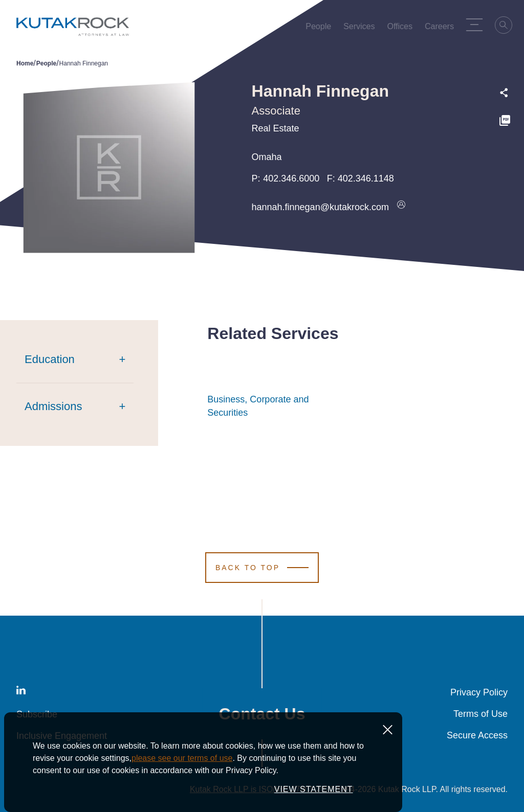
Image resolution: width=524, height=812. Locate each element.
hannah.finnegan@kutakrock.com (320, 207)
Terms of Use (481, 714)
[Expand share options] (504, 93)
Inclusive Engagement (62, 736)
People (46, 63)
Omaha (267, 157)
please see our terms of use (182, 792)
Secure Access (477, 735)
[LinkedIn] (21, 692)
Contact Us (262, 714)
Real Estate (276, 128)
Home (25, 63)
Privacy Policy (479, 692)
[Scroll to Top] (262, 568)
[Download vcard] (401, 207)
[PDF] (505, 122)
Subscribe (37, 714)
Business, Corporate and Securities (270, 406)
